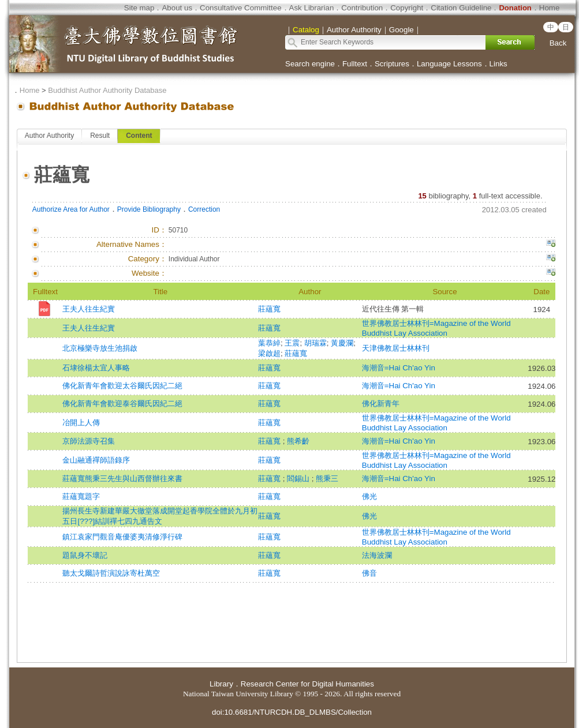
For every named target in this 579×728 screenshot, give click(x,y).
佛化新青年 (381, 404)
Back (558, 43)
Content (139, 136)
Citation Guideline (461, 8)
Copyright (407, 8)
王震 (292, 343)
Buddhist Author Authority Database (107, 90)
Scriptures (392, 64)
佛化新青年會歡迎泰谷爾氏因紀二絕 (122, 404)
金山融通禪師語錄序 (96, 460)
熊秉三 (327, 479)
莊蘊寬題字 (81, 496)
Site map (139, 8)
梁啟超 (269, 353)
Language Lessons (449, 64)
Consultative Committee (240, 8)
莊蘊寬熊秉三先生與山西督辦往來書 (122, 479)
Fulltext (355, 64)
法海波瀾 (377, 555)
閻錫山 (299, 479)
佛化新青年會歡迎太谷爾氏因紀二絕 (122, 386)
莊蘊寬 (269, 309)
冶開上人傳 (81, 423)
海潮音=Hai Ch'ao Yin (399, 368)
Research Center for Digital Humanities (307, 684)
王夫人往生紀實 (89, 309)
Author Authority (49, 136)
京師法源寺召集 (89, 441)
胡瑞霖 (315, 343)
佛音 (369, 573)
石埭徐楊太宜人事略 (96, 368)
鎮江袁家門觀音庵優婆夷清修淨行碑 (122, 537)
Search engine (310, 64)
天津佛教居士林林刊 (396, 348)
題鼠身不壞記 (85, 555)
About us (177, 8)
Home (550, 8)
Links (498, 64)
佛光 (369, 496)
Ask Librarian (312, 8)
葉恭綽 (269, 343)
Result (100, 136)
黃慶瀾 (342, 343)
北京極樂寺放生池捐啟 (100, 348)
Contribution (362, 8)
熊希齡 (298, 441)
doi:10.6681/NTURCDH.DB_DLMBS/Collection (292, 712)
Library (221, 684)
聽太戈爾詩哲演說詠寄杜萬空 (111, 573)
